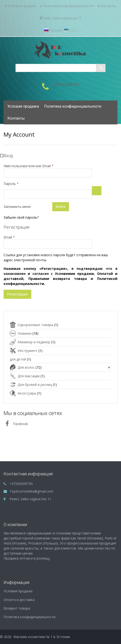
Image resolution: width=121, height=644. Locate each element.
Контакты (108, 6)
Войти (61, 207)
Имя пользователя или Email (29, 166)
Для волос (26, 367)
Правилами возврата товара (58, 279)
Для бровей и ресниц (35, 385)
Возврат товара (17, 608)
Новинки (25, 333)
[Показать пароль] (97, 191)
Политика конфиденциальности (68, 6)
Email (20, 237)
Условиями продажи (74, 274)
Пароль (22, 183)
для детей (18, 359)
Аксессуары (27, 393)
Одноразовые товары (35, 325)
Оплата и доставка (19, 600)
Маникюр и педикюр (34, 342)
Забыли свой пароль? (21, 217)
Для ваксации (29, 376)
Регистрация (17, 294)
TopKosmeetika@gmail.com (31, 491)
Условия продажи (22, 6)
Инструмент (28, 351)
